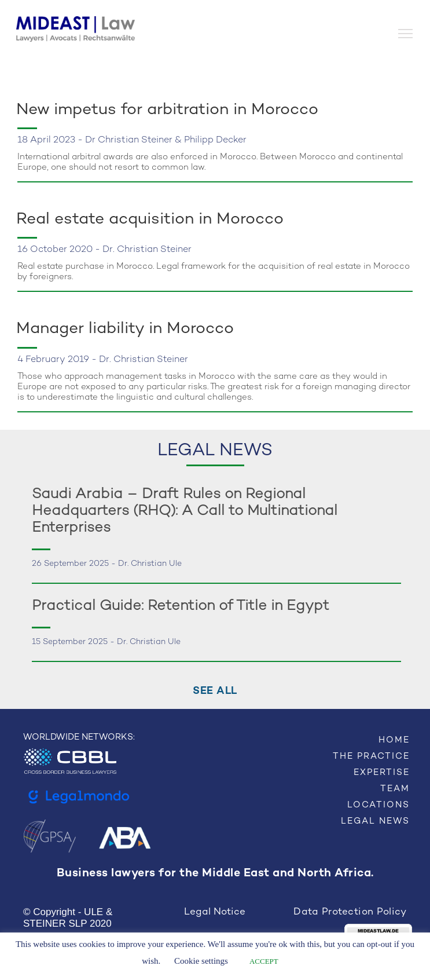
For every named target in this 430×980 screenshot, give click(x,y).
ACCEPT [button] (264, 961)
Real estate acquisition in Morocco (150, 220)
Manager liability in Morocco (125, 329)
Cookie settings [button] (201, 961)
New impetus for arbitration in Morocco (167, 110)
